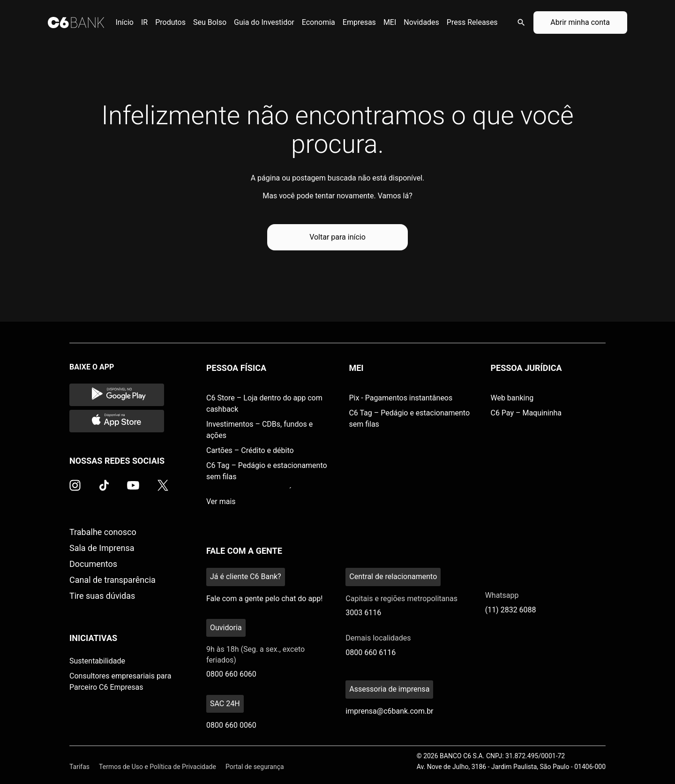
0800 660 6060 (231, 674)
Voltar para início (337, 237)
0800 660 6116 (371, 652)
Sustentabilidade (97, 661)
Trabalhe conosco (103, 532)
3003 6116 (363, 613)
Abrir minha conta (580, 22)
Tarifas (79, 767)
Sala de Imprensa (102, 548)
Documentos (93, 564)
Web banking (512, 398)
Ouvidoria (226, 628)
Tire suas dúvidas (102, 596)
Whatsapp (502, 595)
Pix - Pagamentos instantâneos (401, 398)
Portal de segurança (255, 767)
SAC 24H (225, 704)
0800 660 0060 (231, 725)
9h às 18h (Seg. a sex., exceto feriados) (255, 654)
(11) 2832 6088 (511, 610)
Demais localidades (378, 638)
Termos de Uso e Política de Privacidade (157, 767)
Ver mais (221, 501)
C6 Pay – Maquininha (526, 413)
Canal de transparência (112, 580)
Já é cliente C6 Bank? (246, 577)
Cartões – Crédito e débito (250, 450)
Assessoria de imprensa (389, 689)
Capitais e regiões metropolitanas (401, 599)
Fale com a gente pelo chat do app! (264, 599)
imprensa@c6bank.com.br (389, 711)
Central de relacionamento (393, 577)
